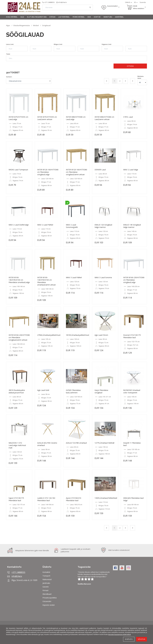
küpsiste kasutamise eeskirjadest (119, 634)
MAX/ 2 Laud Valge (131, 170)
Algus (8, 25)
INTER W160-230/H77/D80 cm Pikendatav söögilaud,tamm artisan (19, 337)
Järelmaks (46, 583)
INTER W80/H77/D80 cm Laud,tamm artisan (104, 118)
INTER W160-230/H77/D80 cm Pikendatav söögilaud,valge (134, 280)
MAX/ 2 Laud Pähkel (45, 225)
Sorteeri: (9, 77)
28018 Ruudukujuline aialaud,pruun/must (17, 391)
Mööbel (36, 25)
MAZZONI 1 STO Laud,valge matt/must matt (17, 445)
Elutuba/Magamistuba (37, 17)
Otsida (130, 66)
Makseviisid (47, 579)
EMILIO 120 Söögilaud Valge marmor (103, 226)
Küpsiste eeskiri (49, 605)
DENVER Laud (100, 170)
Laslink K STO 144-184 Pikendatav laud (46, 499)
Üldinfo (129, 2)
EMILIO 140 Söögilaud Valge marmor (132, 226)
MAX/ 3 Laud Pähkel (74, 277)
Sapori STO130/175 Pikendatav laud (16, 499)
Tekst (8, 54)
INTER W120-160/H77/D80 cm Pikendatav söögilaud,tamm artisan (76, 172)
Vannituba (108, 17)
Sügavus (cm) (106, 44)
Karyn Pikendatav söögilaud (101, 391)
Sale (22, 17)
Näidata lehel (140, 77)
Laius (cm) (10, 44)
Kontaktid (46, 572)
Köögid (52, 17)
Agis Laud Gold (43, 390)
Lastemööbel (64, 17)
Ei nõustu (129, 639)
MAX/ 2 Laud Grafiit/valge (19, 225)
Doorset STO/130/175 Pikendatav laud (132, 336)
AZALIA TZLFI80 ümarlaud (76, 443)
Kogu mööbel (12, 17)
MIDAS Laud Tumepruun (18, 170)
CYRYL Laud (128, 117)
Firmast (45, 590)
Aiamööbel (119, 17)
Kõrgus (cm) (58, 44)
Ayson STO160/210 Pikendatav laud (74, 499)
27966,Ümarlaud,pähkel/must (49, 335)
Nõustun (142, 639)
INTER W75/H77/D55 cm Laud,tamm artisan (47, 118)
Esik (89, 17)
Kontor (97, 17)
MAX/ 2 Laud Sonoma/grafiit (72, 226)
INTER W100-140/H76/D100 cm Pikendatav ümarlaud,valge (19, 280)
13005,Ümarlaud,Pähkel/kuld (106, 498)
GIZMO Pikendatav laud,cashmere (73, 391)
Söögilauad (46, 25)
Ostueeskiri (47, 601)
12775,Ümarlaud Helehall (104, 443)
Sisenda (143, 2)
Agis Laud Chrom (101, 335)
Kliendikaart (47, 594)
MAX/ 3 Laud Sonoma (103, 277)
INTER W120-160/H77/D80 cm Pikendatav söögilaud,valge (48, 172)
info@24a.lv (62, 2)
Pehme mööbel (79, 17)
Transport (46, 576)
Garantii (46, 587)
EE (136, 2)
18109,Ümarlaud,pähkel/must (78, 335)
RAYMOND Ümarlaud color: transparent (132, 391)
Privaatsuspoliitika (50, 598)
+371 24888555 (49, 2)
